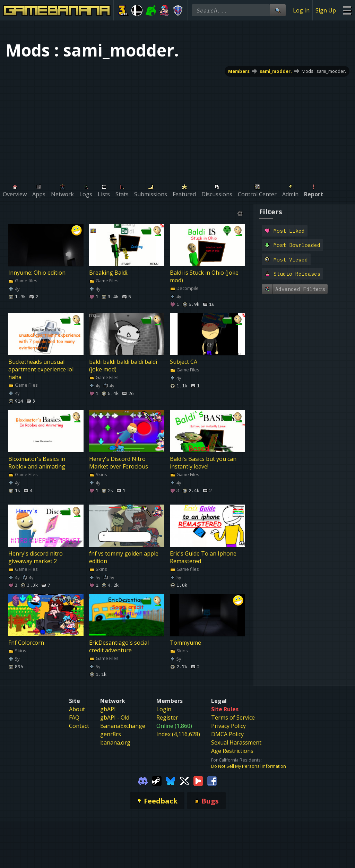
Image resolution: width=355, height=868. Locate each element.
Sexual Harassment (236, 742)
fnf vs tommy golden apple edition (124, 557)
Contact (79, 726)
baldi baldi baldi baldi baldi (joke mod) (123, 366)
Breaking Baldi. (109, 273)
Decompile (184, 288)
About (77, 709)
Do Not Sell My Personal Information (249, 766)
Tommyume (185, 643)
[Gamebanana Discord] (143, 780)
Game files (23, 281)
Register (167, 717)
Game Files (104, 281)
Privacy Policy (228, 726)
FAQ (74, 717)
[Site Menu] (347, 10)
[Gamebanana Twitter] (184, 780)
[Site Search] (278, 10)
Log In (301, 10)
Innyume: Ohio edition (37, 273)
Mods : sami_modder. (324, 71)
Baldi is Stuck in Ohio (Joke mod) (204, 276)
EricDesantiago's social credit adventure (119, 646)
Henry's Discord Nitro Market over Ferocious (119, 463)
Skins (98, 474)
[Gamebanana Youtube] (198, 780)
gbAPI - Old (115, 717)
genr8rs (111, 734)
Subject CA (184, 362)
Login (164, 709)
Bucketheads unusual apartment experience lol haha (41, 369)
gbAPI (108, 709)
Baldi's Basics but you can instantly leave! (203, 463)
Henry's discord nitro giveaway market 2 (36, 557)
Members (239, 71)
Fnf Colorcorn (26, 643)
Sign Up (326, 10)
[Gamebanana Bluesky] (171, 780)
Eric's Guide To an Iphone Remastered (203, 557)
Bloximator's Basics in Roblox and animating (37, 463)
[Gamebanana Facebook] (212, 780)
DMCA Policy (227, 734)
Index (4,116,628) (178, 734)
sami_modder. (276, 71)
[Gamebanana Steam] (157, 780)
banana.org (115, 742)
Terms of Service (233, 717)
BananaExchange (123, 726)
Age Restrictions (232, 751)
